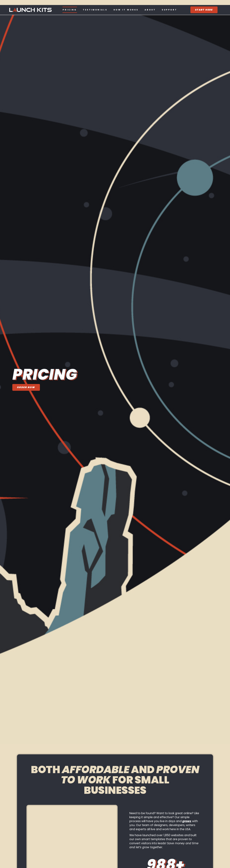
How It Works (126, 10)
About (150, 10)
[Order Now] (26, 387)
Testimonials (95, 10)
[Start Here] (204, 10)
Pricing (70, 10)
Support (169, 10)
